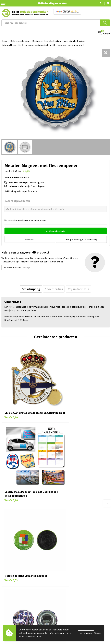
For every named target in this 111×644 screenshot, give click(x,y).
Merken (5, 602)
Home (4, 41)
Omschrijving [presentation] (31, 289)
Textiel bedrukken (10, 593)
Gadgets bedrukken (11, 585)
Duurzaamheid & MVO (67, 557)
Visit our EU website (67, 602)
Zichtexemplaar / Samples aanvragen (75, 553)
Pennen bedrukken (11, 571)
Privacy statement (66, 589)
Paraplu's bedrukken (11, 598)
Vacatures (62, 576)
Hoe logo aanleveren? (68, 548)
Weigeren (98, 633)
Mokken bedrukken (11, 589)
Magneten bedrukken (74, 41)
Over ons (61, 571)
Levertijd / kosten (66, 531)
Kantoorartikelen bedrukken (47, 41)
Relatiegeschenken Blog (69, 580)
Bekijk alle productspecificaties (21, 191)
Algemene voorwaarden (69, 598)
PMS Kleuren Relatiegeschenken (73, 544)
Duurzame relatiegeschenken (16, 580)
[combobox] (51, 23)
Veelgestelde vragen (67, 526)
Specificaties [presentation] (54, 289)
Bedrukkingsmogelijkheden (71, 539)
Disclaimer (62, 593)
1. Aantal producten (17, 201)
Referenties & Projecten (69, 585)
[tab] (31, 289)
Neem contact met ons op (17, 267)
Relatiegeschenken (20, 41)
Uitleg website (64, 535)
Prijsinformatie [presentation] (78, 289)
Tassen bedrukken (10, 576)
